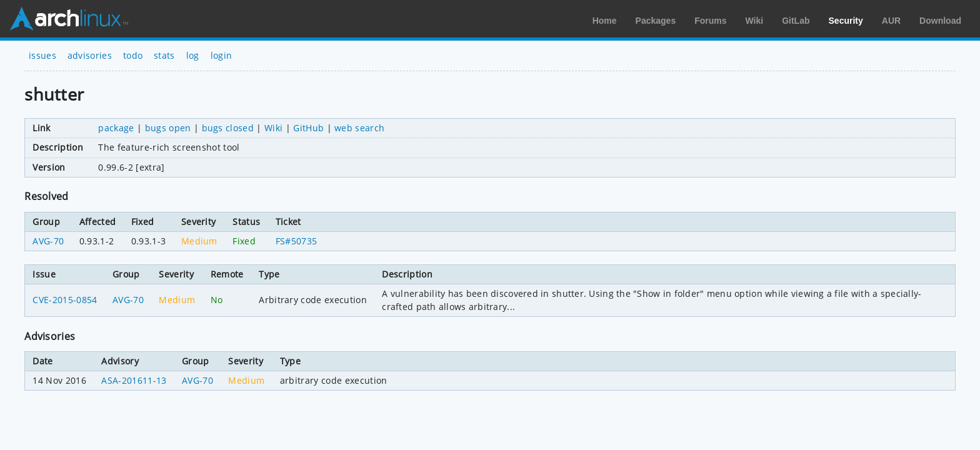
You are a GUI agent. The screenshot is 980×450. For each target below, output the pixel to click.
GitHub (308, 128)
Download (940, 21)
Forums (710, 21)
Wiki (755, 21)
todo (133, 55)
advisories (90, 55)
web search (359, 128)
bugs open (168, 128)
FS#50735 (297, 241)
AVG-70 (48, 241)
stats (164, 55)
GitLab (796, 21)
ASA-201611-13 (134, 380)
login (222, 55)
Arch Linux (69, 19)
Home (605, 21)
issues (42, 55)
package (116, 128)
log (193, 55)
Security (846, 21)
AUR (891, 21)
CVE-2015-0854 (65, 300)
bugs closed (228, 128)
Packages (656, 21)
